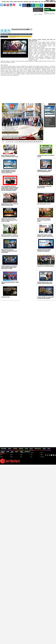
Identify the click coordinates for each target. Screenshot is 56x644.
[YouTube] (51, 1)
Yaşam (30, 2)
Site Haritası (3, 466)
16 (31, 142)
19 (37, 142)
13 (25, 142)
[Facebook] (46, 1)
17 (33, 142)
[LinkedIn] (53, 1)
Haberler (46, 12)
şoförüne (13, 34)
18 (35, 142)
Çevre (39, 2)
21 (40, 142)
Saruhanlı (51, 2)
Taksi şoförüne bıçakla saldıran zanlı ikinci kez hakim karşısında (50, 14)
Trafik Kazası (26, 2)
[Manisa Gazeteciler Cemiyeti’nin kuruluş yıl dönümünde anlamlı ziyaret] (23, 122)
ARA (41, 14)
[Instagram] (49, 1)
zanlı (24, 34)
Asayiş (19, 2)
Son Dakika (4, 2)
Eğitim (48, 2)
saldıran (21, 34)
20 (38, 142)
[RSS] (55, 1)
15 (29, 142)
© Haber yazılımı (49, 466)
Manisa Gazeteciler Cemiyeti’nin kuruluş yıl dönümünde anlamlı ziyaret (20, 37)
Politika (11, 2)
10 (20, 142)
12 (23, 142)
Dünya (45, 2)
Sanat (33, 2)
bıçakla (17, 34)
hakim (29, 34)
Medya (22, 2)
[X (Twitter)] (48, 1)
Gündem (36, 2)
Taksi (10, 34)
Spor (42, 2)
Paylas (24, 5)
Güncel (8, 2)
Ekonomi (15, 2)
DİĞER (55, 2)
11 (22, 142)
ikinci (26, 34)
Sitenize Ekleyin (10, 466)
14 (27, 142)
